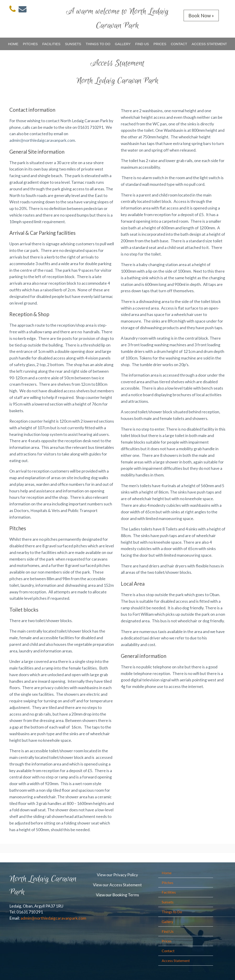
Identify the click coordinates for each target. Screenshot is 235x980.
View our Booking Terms (117, 895)
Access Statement (209, 44)
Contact (179, 44)
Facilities (51, 44)
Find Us (142, 44)
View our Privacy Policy (117, 875)
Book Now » (201, 15)
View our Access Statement (117, 885)
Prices (160, 44)
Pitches (30, 44)
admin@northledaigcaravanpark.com (42, 140)
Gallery (123, 44)
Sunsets (73, 44)
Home (13, 44)
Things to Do (98, 44)
